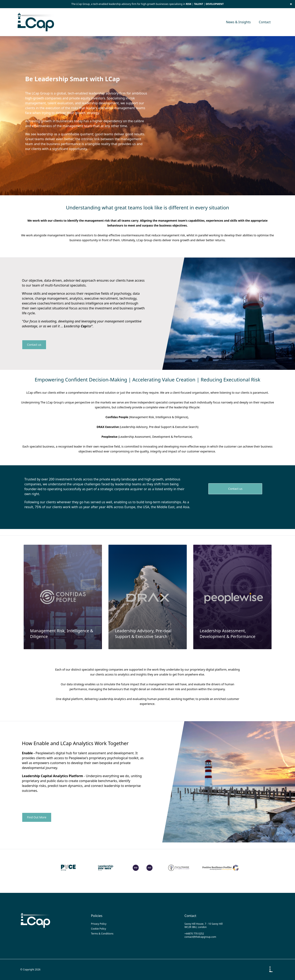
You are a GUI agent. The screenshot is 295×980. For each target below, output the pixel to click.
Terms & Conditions (102, 934)
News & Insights (238, 22)
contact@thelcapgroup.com (200, 937)
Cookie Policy (98, 929)
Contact (265, 22)
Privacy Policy (99, 924)
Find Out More (37, 817)
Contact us (34, 345)
